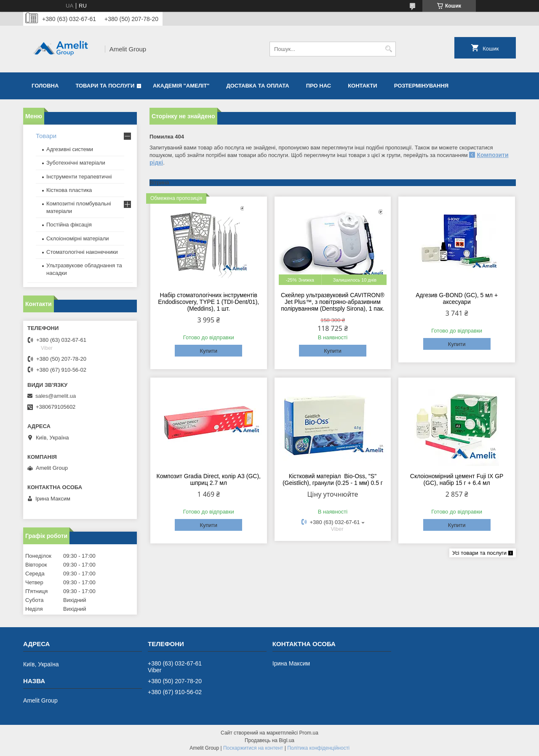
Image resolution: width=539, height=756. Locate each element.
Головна (45, 86)
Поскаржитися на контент (253, 748)
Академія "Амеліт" (181, 86)
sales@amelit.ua (56, 396)
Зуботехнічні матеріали (76, 163)
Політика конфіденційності (318, 748)
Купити (208, 351)
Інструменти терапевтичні (79, 177)
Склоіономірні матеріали (78, 238)
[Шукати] (388, 49)
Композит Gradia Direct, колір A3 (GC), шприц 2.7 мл (209, 479)
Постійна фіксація (69, 225)
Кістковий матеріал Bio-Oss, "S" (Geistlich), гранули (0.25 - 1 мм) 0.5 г (333, 479)
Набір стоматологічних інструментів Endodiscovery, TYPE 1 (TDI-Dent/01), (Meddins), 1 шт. (208, 302)
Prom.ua (309, 733)
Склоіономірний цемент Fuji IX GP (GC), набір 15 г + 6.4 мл (457, 479)
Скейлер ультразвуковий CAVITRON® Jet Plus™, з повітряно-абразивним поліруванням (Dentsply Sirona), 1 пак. (333, 302)
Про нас (319, 86)
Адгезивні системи (70, 149)
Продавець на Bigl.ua (269, 740)
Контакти (363, 86)
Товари (46, 136)
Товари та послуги (105, 86)
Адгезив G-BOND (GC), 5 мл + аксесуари (457, 298)
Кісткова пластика (69, 190)
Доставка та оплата (258, 86)
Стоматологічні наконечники (82, 252)
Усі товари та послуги (479, 553)
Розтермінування (422, 86)
